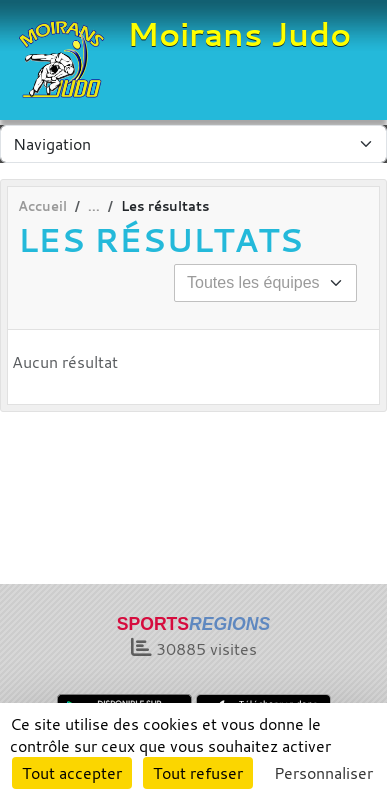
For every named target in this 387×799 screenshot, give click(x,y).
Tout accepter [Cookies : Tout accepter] (72, 773)
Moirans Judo (239, 34)
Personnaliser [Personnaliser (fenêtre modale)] (323, 773)
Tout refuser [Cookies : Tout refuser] (198, 773)
